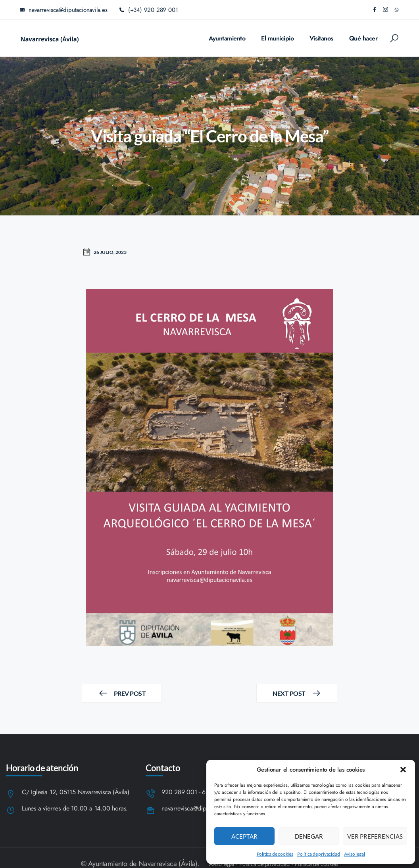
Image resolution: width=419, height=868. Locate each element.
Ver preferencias (375, 836)
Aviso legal (355, 854)
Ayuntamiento (227, 38)
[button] (403, 770)
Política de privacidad (319, 854)
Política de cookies (275, 854)
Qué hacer (363, 38)
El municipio (277, 38)
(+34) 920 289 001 (149, 10)
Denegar (309, 836)
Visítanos (321, 38)
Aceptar (244, 836)
